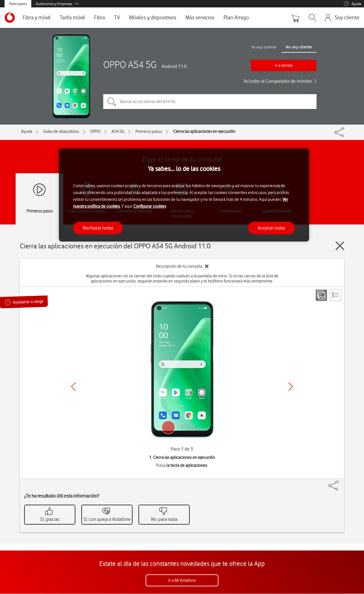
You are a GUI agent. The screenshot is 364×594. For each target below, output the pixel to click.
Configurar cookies (150, 206)
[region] (184, 195)
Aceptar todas (271, 228)
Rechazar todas (98, 228)
